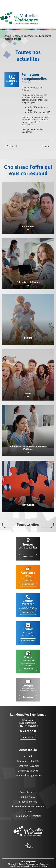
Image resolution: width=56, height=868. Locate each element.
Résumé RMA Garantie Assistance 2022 (23, 864)
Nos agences (28, 556)
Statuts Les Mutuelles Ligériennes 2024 (28, 865)
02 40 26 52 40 (28, 612)
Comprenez (28, 697)
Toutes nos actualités (26, 36)
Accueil (8, 36)
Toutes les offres (28, 524)
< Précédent (11, 146)
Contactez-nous (28, 641)
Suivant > (47, 146)
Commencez (28, 669)
